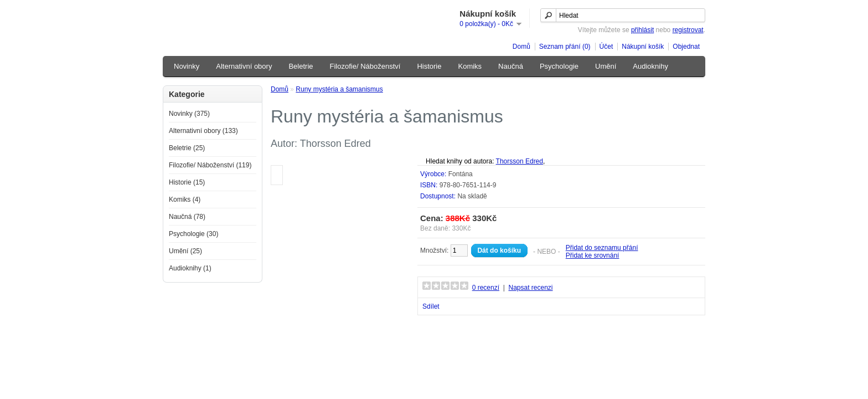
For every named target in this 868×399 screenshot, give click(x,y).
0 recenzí (486, 288)
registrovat (688, 30)
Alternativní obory (244, 66)
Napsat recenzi (530, 288)
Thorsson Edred (520, 161)
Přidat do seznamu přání (602, 248)
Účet (606, 47)
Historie (429, 66)
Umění (606, 66)
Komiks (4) (185, 199)
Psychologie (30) (193, 234)
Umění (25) (185, 251)
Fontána (461, 174)
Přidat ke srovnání (593, 255)
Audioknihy (650, 66)
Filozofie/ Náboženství (365, 66)
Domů (521, 47)
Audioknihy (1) (190, 268)
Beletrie (301, 66)
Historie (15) (187, 182)
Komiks (470, 66)
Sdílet (431, 306)
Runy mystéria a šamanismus (339, 89)
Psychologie (559, 66)
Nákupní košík (643, 47)
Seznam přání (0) (565, 47)
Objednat (686, 47)
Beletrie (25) (187, 148)
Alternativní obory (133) (203, 131)
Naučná (511, 66)
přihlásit (642, 30)
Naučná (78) (187, 217)
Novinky (187, 66)
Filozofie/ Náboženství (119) (210, 165)
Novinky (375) (189, 114)
